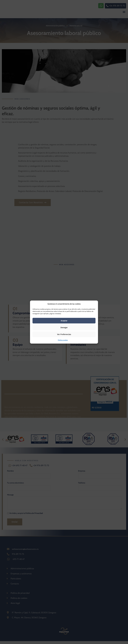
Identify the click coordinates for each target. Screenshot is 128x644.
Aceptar (64, 321)
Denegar (64, 328)
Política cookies (63, 340)
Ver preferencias (64, 334)
